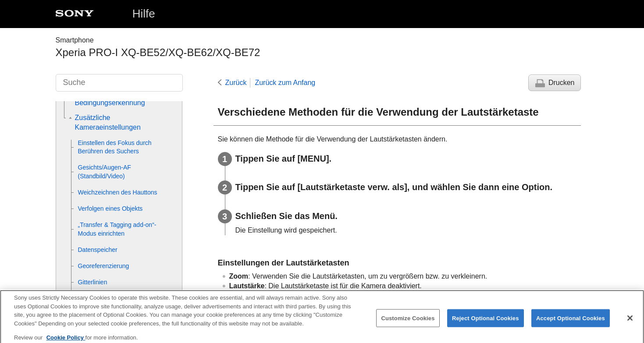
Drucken (562, 83)
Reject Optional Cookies (486, 321)
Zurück (236, 83)
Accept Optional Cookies (571, 321)
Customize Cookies (408, 321)
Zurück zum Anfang (285, 83)
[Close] (630, 321)
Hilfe (144, 14)
